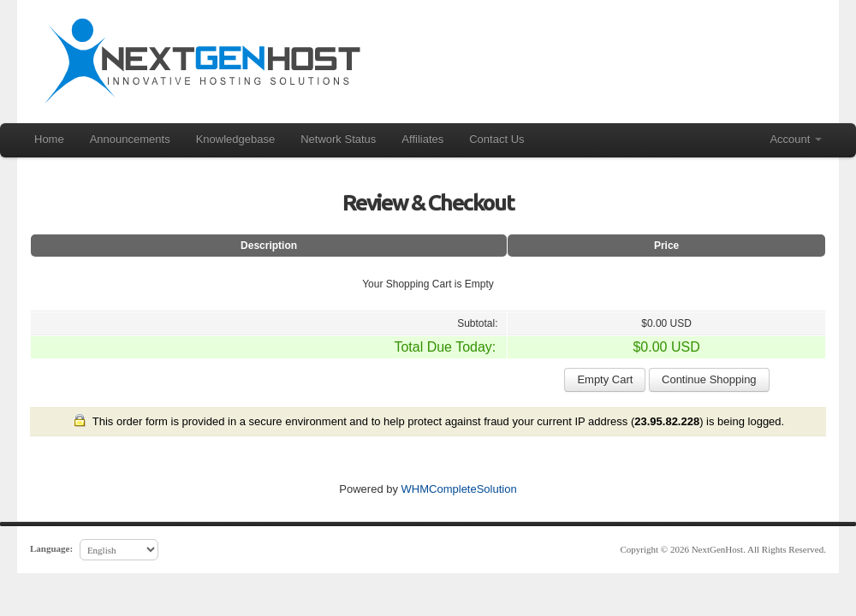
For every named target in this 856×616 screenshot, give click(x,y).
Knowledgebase (236, 139)
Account (796, 139)
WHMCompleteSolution (459, 489)
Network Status (338, 139)
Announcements (130, 139)
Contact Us (496, 139)
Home (49, 139)
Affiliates (422, 139)
